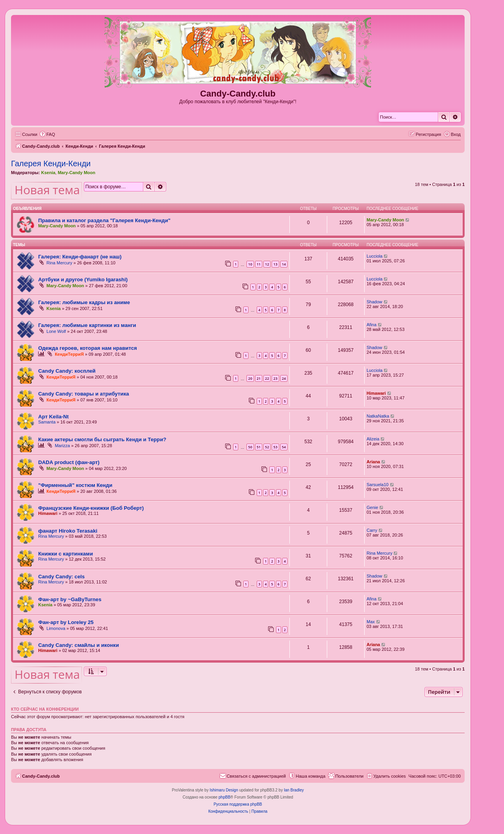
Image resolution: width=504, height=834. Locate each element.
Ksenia (48, 173)
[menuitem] (47, 134)
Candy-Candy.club (238, 94)
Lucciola (374, 256)
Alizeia (373, 439)
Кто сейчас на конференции (45, 709)
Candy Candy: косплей (67, 371)
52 (267, 447)
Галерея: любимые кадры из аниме (84, 302)
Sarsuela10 (378, 485)
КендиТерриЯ (69, 354)
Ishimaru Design (224, 790)
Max (371, 622)
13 (275, 264)
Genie (372, 507)
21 (259, 378)
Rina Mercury (59, 263)
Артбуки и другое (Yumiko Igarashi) (83, 280)
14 (284, 264)
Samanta (47, 422)
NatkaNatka (378, 416)
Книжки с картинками (66, 554)
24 (284, 378)
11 (259, 264)
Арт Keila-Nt (53, 417)
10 (250, 264)
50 (250, 447)
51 (259, 447)
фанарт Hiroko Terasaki (68, 531)
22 (267, 378)
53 (275, 447)
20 (250, 378)
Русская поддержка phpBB (238, 804)
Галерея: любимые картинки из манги (87, 325)
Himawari (376, 393)
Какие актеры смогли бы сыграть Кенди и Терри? (102, 439)
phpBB (224, 797)
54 (284, 447)
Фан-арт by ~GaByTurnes (70, 599)
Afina (372, 325)
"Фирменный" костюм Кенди (75, 485)
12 (267, 264)
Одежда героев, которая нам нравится (88, 348)
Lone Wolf (56, 331)
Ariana (373, 462)
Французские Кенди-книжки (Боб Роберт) (91, 508)
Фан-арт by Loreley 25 (66, 622)
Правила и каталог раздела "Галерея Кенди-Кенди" (104, 220)
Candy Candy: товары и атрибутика (84, 394)
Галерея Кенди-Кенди (51, 163)
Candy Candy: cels (61, 577)
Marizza (62, 446)
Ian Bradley (294, 790)
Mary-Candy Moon (77, 173)
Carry (372, 530)
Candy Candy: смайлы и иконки (79, 645)
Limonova (56, 628)
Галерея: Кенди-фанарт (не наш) (80, 257)
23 (275, 378)
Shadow (374, 302)
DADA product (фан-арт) (69, 462)
